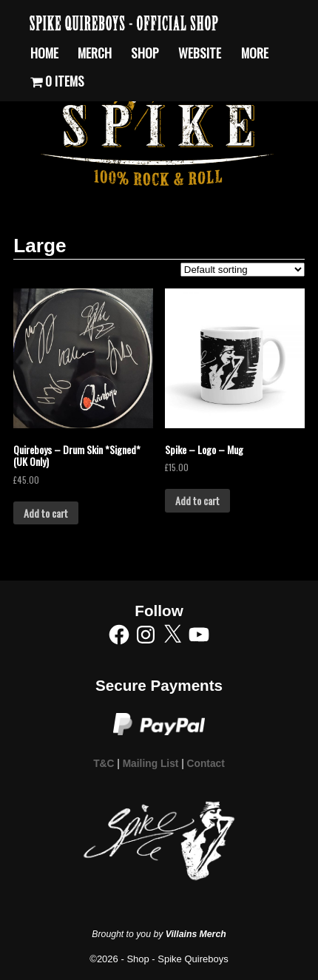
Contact (206, 764)
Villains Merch (196, 934)
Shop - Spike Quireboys (177, 959)
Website (200, 53)
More (255, 53)
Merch (95, 53)
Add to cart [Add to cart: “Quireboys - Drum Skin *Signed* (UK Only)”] (46, 513)
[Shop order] (243, 270)
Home (44, 53)
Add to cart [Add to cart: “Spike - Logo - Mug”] (197, 500)
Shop (145, 53)
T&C (104, 764)
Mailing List (151, 764)
